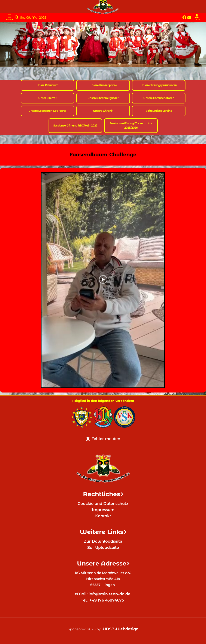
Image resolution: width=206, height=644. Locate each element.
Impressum (103, 510)
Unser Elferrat (47, 98)
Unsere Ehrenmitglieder (103, 98)
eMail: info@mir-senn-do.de (103, 594)
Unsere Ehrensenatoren (159, 98)
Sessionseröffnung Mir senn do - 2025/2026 (131, 126)
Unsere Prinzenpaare (103, 85)
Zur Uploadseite (103, 548)
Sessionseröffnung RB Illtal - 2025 (75, 126)
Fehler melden (103, 439)
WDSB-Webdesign (120, 629)
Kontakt (103, 516)
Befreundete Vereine (159, 111)
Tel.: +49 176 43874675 (103, 600)
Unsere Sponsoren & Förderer (47, 111)
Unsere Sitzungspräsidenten (159, 85)
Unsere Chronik (103, 111)
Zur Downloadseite (103, 541)
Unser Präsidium (47, 85)
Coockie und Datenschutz (103, 504)
